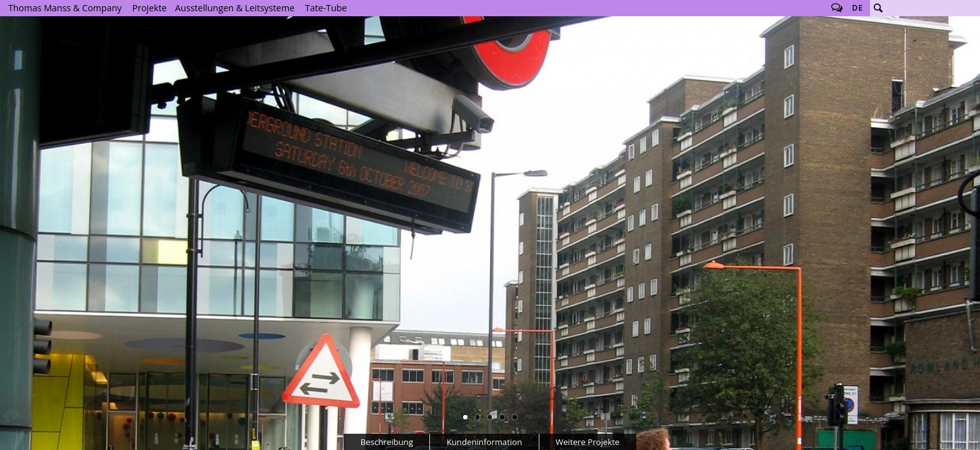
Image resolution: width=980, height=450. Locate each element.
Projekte (150, 8)
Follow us (837, 8)
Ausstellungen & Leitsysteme (235, 8)
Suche (878, 8)
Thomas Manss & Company (65, 8)
